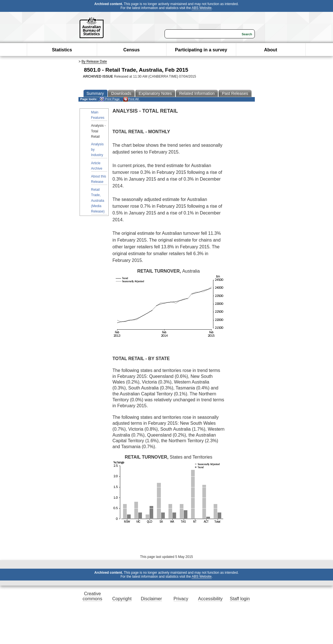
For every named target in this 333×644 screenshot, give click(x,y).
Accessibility (210, 599)
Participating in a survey (201, 50)
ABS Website (201, 8)
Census (132, 50)
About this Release (99, 179)
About (271, 50)
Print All (131, 99)
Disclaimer (151, 599)
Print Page (110, 99)
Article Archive (97, 166)
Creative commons (92, 596)
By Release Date (94, 62)
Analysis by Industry (98, 150)
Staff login (240, 599)
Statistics (62, 50)
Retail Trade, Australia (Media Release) (98, 201)
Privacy (181, 599)
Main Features (98, 115)
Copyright (122, 599)
